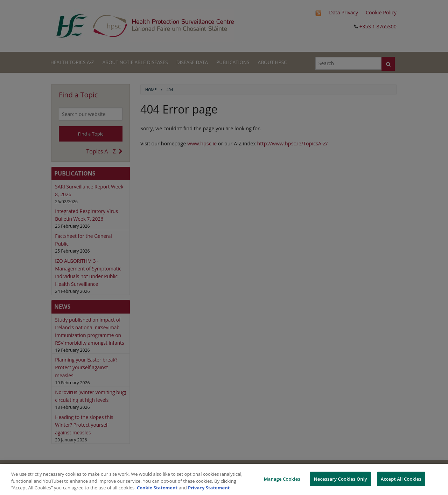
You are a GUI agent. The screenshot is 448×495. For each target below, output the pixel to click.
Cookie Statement (157, 488)
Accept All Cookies (401, 479)
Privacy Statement (209, 488)
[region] (224, 479)
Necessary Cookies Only (340, 479)
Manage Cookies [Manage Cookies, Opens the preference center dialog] (282, 479)
